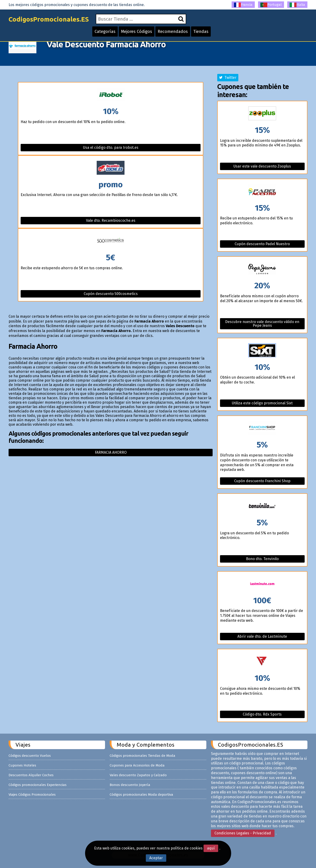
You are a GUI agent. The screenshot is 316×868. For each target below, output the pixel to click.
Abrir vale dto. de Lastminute (262, 636)
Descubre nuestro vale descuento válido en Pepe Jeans (262, 324)
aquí (211, 848)
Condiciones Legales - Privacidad (243, 833)
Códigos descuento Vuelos (30, 756)
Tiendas (201, 32)
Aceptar (156, 858)
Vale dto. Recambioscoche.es (111, 220)
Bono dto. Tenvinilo (262, 559)
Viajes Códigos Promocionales (32, 795)
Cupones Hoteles (22, 765)
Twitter (228, 78)
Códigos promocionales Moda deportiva (141, 795)
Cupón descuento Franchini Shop (262, 481)
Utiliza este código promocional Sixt (262, 403)
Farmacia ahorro (111, 452)
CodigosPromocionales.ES (49, 19)
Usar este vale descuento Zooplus (262, 166)
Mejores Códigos (137, 32)
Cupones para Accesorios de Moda (137, 765)
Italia (297, 5)
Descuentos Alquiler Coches (31, 775)
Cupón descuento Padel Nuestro (262, 244)
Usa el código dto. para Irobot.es (111, 147)
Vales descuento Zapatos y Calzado (138, 775)
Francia (243, 5)
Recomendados (173, 32)
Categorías (105, 32)
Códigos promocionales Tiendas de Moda (142, 756)
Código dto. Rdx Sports (262, 714)
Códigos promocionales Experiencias (38, 785)
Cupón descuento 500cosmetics (111, 294)
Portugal (271, 5)
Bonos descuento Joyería (130, 785)
